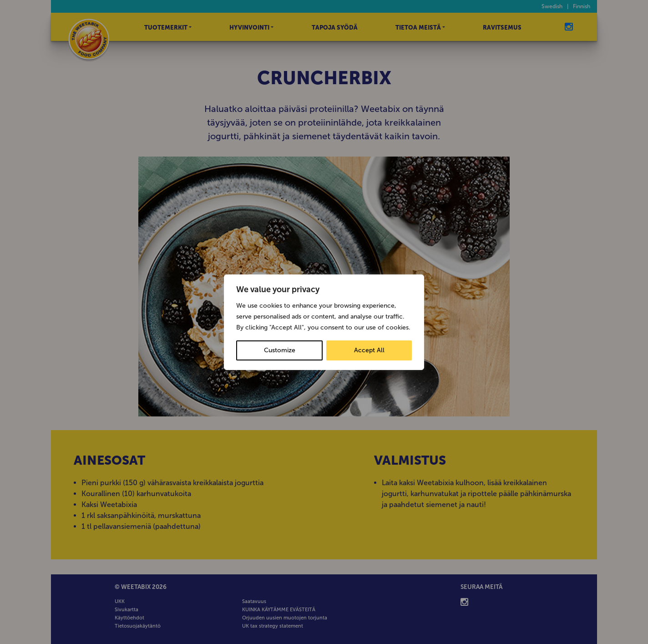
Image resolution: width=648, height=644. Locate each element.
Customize (280, 350)
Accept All (369, 350)
